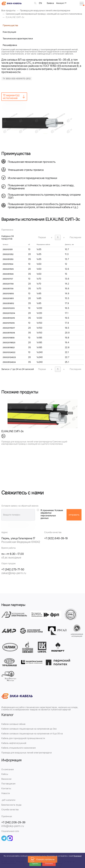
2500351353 (8, 259)
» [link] (64, 237)
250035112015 (9, 318)
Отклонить (49, 864)
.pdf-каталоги (8, 800)
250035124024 (9, 362)
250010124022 (9, 352)
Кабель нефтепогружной (14, 743)
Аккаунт (60, 3)
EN (40, 3)
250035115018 (9, 333)
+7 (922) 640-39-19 (56, 538)
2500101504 (8, 264)
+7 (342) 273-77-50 (13, 569)
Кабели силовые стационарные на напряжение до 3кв (29, 729)
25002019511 (8, 298)
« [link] (52, 237)
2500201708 (8, 284)
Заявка (50, 3)
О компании (8, 769)
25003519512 (8, 303)
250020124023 (9, 357)
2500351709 (8, 289)
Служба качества (10, 809)
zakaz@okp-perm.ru (14, 573)
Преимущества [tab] (10, 25)
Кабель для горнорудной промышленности (23, 738)
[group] (43, 123)
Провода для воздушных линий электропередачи (26, 753)
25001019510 (8, 294)
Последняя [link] (75, 237)
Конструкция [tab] (9, 32)
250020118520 (9, 343)
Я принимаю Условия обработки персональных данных (52, 514)
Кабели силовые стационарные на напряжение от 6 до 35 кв (32, 734)
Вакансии (6, 779)
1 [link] (58, 237)
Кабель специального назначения (19, 748)
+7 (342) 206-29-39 (13, 822)
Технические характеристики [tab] (18, 39)
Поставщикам (8, 784)
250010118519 (9, 338)
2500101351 (8, 250)
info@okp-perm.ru (13, 826)
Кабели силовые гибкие (13, 724)
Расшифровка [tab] (10, 45)
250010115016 (9, 323)
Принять (35, 864)
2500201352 (8, 254)
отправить (74, 515)
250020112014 (9, 313)
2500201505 (8, 269)
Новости (6, 793)
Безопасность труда (11, 805)
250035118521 (9, 348)
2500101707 (8, 279)
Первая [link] (42, 237)
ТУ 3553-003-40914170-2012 (17, 79)
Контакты (6, 788)
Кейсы (5, 774)
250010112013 (9, 308)
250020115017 (9, 328)
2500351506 (8, 274)
